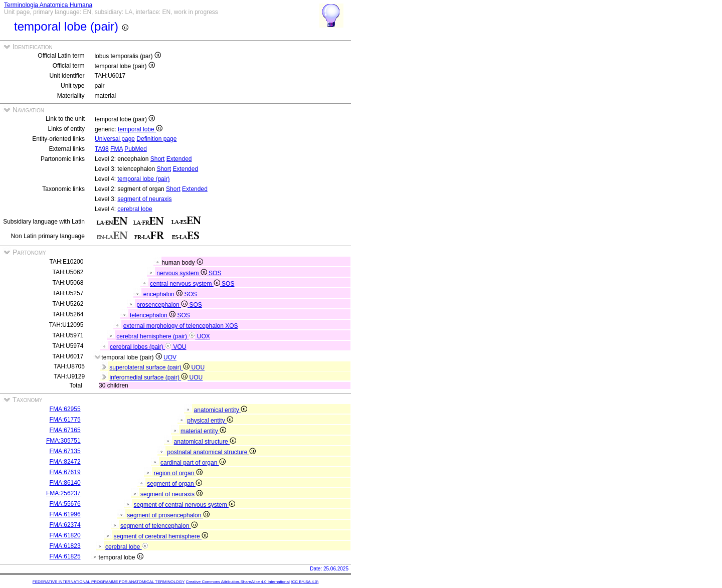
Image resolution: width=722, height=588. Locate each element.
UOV (170, 357)
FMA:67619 (65, 472)
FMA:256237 (63, 493)
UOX (204, 336)
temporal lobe (140, 129)
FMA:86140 (65, 483)
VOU (179, 347)
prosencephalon (163, 305)
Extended (179, 159)
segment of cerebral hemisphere (161, 536)
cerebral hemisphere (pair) (156, 336)
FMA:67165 (65, 430)
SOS (215, 273)
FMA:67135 (65, 451)
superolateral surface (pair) (150, 367)
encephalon (164, 294)
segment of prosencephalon (168, 515)
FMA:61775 (65, 420)
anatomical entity (221, 410)
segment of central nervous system (185, 505)
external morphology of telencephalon (174, 326)
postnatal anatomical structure (211, 452)
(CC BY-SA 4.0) (305, 582)
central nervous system (186, 284)
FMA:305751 (63, 441)
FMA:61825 (65, 556)
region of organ (178, 473)
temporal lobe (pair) (143, 179)
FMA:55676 (65, 504)
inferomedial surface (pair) (149, 377)
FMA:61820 (65, 535)
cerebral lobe (135, 209)
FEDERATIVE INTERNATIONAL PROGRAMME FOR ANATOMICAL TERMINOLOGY (109, 582)
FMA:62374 (65, 525)
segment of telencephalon (159, 526)
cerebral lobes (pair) (141, 347)
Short (158, 159)
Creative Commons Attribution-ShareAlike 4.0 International (237, 582)
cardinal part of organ (193, 463)
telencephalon (153, 315)
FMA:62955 (65, 409)
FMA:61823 (65, 546)
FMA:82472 (65, 462)
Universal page (115, 139)
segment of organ (174, 484)
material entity (203, 431)
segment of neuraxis (144, 199)
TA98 (102, 149)
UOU (198, 367)
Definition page (156, 139)
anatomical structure (205, 442)
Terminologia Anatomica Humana (48, 5)
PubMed (136, 149)
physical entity (210, 421)
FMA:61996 (65, 514)
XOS (231, 326)
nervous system (183, 273)
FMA (117, 149)
